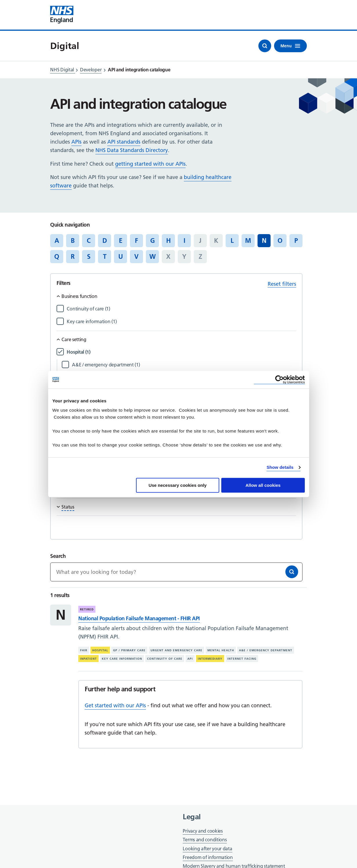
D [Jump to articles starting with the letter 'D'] (105, 240)
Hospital (100, 650)
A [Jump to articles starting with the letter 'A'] (57, 240)
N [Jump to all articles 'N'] (264, 240)
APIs (76, 142)
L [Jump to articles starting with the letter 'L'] (232, 240)
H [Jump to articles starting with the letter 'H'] (168, 240)
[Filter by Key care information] (181, 322)
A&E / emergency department (266, 650)
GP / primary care (129, 650)
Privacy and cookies (203, 831)
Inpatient (88, 659)
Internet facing (242, 659)
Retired (87, 609)
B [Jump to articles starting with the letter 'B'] (73, 240)
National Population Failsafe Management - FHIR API (139, 618)
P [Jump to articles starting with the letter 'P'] (296, 240)
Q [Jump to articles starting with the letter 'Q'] (57, 256)
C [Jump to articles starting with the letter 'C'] (89, 240)
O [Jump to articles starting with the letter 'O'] (280, 240)
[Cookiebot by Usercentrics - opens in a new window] (279, 380)
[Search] (292, 572)
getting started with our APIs (150, 164)
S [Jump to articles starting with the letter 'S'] (89, 256)
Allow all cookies (263, 485)
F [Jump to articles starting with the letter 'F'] (136, 240)
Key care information (122, 659)
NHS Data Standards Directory (132, 150)
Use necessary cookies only (177, 485)
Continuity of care (165, 659)
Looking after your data (207, 849)
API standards (124, 142)
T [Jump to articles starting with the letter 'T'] (105, 256)
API (190, 659)
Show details (280, 467)
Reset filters (282, 284)
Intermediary (210, 659)
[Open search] (265, 46)
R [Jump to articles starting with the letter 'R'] (73, 256)
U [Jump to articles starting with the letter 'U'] (121, 256)
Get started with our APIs (115, 705)
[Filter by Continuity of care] (181, 309)
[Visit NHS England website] (62, 15)
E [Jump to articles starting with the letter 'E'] (121, 240)
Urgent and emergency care (176, 650)
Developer (91, 70)
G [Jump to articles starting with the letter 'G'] (153, 240)
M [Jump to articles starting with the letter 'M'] (248, 240)
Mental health (221, 650)
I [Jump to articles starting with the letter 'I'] (184, 240)
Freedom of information (208, 857)
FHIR (84, 650)
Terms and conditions (205, 840)
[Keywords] (176, 572)
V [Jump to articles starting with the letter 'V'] (136, 256)
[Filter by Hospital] (181, 352)
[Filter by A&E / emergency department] (184, 365)
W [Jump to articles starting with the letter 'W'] (153, 256)
